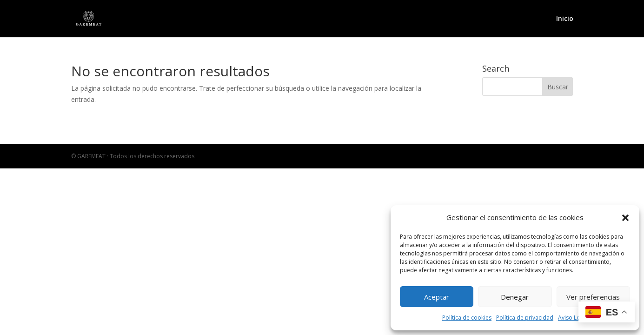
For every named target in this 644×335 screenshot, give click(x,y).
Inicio (565, 19)
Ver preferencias (593, 297)
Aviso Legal (573, 318)
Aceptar (437, 297)
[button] (625, 218)
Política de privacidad (525, 318)
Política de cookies (467, 318)
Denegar (515, 297)
